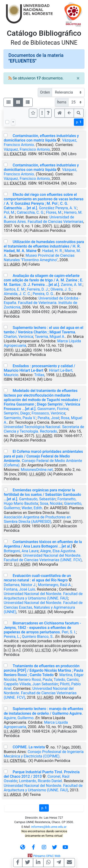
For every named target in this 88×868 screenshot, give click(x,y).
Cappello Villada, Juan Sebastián (31, 684)
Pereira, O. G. (43, 294)
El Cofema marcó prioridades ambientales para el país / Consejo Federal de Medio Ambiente (43, 456)
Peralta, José (48, 418)
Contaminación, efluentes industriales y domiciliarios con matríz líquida (41, 138)
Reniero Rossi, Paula (35, 680)
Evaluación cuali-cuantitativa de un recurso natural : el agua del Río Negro (37, 578)
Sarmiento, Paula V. (20, 418)
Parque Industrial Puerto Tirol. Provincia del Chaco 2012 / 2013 (42, 774)
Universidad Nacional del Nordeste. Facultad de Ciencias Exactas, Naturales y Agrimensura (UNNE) (43, 607)
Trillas (39, 375)
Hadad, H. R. (53, 251)
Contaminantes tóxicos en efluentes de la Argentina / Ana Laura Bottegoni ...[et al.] (43, 544)
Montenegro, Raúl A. (55, 585)
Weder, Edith (32, 508)
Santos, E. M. (15, 289)
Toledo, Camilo (66, 680)
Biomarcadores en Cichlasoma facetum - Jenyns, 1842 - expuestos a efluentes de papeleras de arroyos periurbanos (42, 628)
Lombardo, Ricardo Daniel (40, 781)
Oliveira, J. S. (61, 289)
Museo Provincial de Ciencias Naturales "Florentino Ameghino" (39, 258)
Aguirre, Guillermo (19, 718)
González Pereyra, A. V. (58, 208)
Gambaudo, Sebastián (37, 499)
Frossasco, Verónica (49, 413)
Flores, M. (54, 212)
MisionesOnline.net (37, 470)
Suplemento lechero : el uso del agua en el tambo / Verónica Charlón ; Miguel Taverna (44, 330)
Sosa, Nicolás (51, 503)
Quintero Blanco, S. (38, 637)
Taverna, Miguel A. (50, 337)
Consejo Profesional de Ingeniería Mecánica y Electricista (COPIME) (44, 754)
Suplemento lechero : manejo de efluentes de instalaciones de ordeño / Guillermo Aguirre (43, 711)
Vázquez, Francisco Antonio (27, 149)
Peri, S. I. (69, 632)
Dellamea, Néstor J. (20, 585)
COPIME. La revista (29, 747)
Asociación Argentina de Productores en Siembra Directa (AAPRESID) (37, 519)
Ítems (62, 102)
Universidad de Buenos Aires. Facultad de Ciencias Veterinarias (44, 219)
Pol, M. (9, 212)
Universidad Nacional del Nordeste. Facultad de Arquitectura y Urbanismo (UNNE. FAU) (43, 596)
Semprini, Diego (17, 413)
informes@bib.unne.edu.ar (49, 827)
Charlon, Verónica (18, 337)
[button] (48, 113)
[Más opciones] (42, 113)
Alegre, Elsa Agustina (58, 551)
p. (79, 122)
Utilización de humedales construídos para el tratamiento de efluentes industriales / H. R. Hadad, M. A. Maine (44, 246)
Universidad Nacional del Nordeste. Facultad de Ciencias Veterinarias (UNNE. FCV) (43, 558)
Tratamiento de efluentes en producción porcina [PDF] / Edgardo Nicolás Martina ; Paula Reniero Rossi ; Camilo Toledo (44, 670)
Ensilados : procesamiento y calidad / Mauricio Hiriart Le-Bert (39, 368)
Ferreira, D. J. (38, 289)
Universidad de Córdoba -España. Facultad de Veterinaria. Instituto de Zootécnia (42, 303)
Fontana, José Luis (19, 589)
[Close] (78, 78)
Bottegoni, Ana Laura (21, 551)
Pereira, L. (12, 637)
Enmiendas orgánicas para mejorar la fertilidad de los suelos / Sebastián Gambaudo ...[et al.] (42, 495)
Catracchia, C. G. (31, 212)
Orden (45, 92)
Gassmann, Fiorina (53, 409)
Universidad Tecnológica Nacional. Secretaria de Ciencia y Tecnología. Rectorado (44, 429)
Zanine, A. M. (72, 285)
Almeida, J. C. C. (17, 294)
